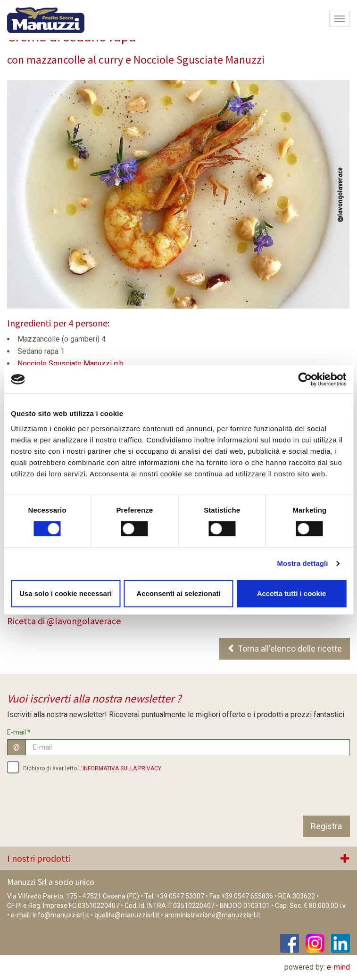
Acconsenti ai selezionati (178, 593)
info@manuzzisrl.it (61, 915)
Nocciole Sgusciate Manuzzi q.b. (71, 363)
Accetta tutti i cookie (292, 593)
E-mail (19, 732)
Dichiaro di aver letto (84, 767)
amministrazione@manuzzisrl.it (212, 915)
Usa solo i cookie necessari (66, 593)
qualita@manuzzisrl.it (127, 915)
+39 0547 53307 (180, 896)
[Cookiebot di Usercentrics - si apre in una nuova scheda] (305, 379)
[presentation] (79, 797)
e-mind (338, 967)
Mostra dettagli (302, 563)
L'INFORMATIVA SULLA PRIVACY (120, 768)
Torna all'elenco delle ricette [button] (285, 649)
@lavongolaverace (84, 621)
